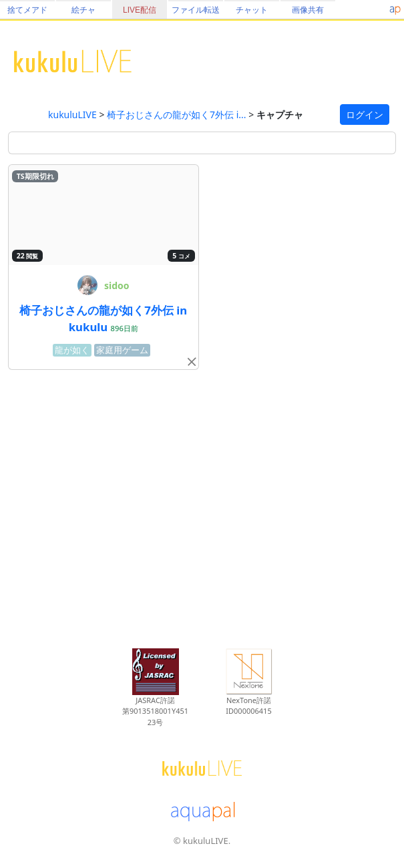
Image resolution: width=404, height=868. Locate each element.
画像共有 (308, 10)
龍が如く (72, 350)
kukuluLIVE (72, 115)
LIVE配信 (140, 10)
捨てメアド (27, 10)
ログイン (365, 115)
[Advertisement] (202, 507)
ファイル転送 (196, 10)
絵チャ (83, 10)
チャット (252, 10)
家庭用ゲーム (122, 350)
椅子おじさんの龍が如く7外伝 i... (177, 115)
